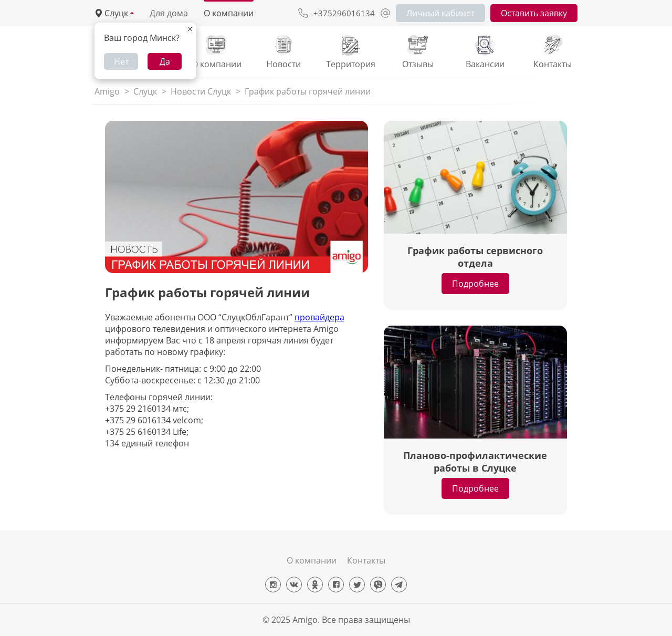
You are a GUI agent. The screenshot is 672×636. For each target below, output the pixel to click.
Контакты (366, 560)
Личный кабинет (440, 13)
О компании (229, 13)
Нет (121, 61)
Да (165, 61)
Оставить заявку (534, 13)
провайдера (319, 317)
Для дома (169, 13)
